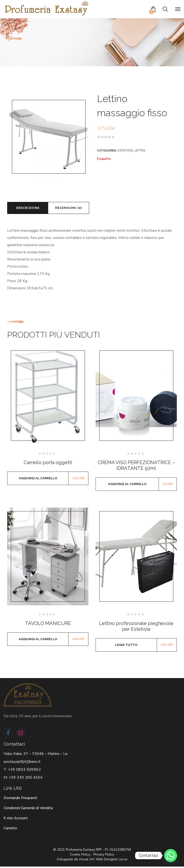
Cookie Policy (80, 856)
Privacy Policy (104, 856)
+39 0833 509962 (24, 771)
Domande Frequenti (20, 799)
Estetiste (125, 150)
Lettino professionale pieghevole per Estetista (136, 628)
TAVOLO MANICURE (48, 625)
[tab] (30, 209)
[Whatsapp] (171, 856)
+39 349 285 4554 (26, 779)
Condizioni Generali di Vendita (28, 809)
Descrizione (30, 209)
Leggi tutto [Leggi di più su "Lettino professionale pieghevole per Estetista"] (126, 646)
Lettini (140, 150)
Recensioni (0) (75, 209)
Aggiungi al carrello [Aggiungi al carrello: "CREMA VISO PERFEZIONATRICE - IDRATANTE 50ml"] (127, 485)
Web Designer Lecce (112, 861)
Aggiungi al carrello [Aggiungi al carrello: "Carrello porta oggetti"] (38, 480)
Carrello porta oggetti (48, 464)
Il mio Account (16, 819)
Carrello (10, 830)
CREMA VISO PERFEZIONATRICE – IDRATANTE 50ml (136, 467)
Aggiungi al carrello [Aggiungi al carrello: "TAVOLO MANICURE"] (38, 640)
